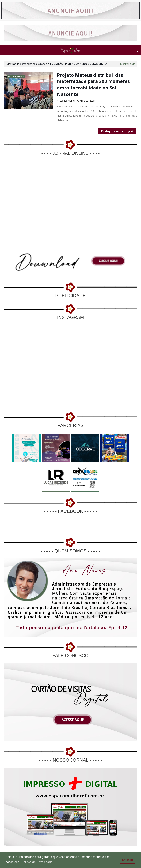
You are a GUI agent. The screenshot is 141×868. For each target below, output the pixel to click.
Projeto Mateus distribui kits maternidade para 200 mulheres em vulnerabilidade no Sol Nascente (93, 84)
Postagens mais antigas (117, 131)
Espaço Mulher (68, 101)
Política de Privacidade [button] (37, 862)
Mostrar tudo (128, 64)
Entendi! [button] (128, 860)
